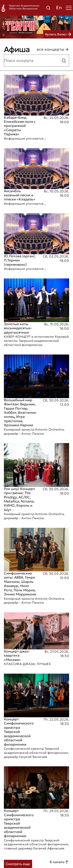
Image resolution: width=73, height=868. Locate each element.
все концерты (53, 49)
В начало (59, 862)
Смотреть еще (18, 864)
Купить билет (58, 34)
